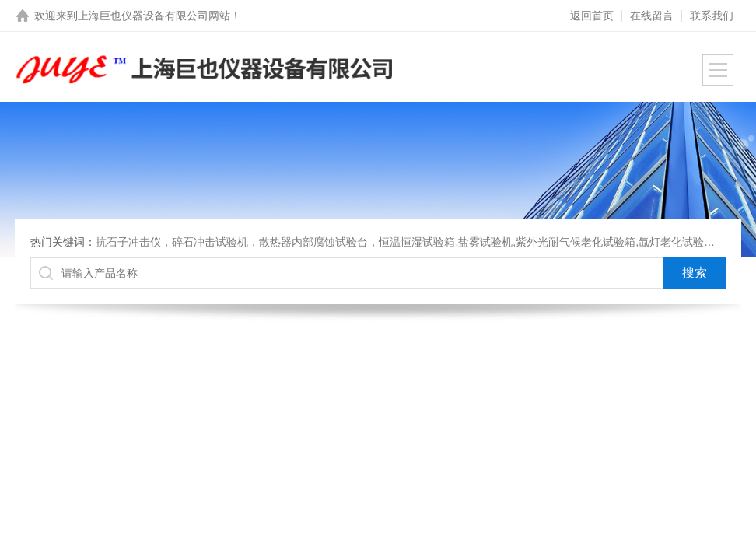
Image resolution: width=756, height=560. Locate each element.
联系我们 (712, 16)
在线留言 (652, 16)
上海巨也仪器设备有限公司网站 (154, 16)
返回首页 (592, 16)
